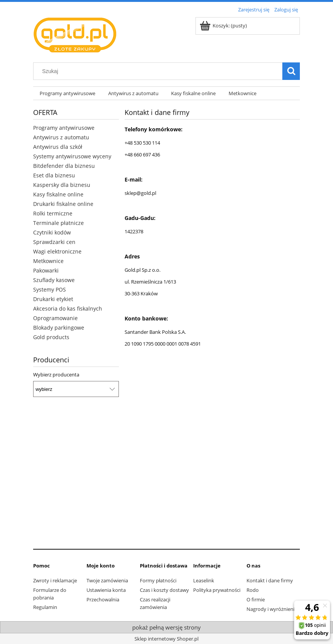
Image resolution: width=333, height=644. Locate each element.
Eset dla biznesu (54, 175)
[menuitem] (67, 93)
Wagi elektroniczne (57, 251)
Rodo (253, 590)
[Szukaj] (291, 71)
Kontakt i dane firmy (270, 580)
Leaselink (204, 580)
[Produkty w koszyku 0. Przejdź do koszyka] (224, 26)
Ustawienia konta (106, 590)
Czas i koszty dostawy (164, 590)
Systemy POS (50, 289)
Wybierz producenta (56, 375)
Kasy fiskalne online (58, 194)
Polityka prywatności (217, 590)
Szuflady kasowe (54, 280)
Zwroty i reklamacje (55, 580)
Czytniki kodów (52, 232)
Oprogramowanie (55, 318)
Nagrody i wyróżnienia (272, 609)
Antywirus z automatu (61, 137)
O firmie (256, 599)
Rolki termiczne (53, 213)
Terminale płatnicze (58, 223)
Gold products (51, 337)
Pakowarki (46, 270)
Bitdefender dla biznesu (64, 166)
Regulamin (45, 607)
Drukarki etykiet (53, 299)
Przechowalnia (103, 599)
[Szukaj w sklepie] (160, 71)
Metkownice (48, 261)
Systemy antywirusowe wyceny (72, 156)
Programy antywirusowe (64, 128)
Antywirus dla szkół (58, 147)
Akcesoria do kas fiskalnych (68, 308)
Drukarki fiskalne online (63, 204)
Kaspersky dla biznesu (62, 185)
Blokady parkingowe (59, 328)
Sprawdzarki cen (54, 242)
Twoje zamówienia (107, 580)
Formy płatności (158, 580)
